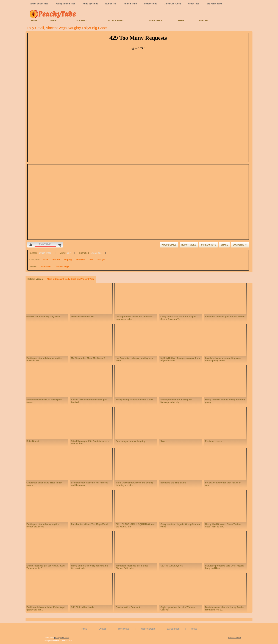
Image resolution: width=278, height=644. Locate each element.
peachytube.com (61, 638)
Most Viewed (116, 20)
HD (91, 260)
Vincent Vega (62, 267)
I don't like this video (60, 245)
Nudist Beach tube (39, 4)
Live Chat (204, 20)
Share (224, 245)
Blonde (56, 260)
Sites (181, 20)
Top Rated (80, 20)
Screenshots (208, 245)
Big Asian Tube (214, 4)
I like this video (30, 245)
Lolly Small (45, 267)
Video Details (169, 245)
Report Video (189, 245)
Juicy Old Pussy (173, 4)
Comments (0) (240, 245)
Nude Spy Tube (90, 4)
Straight (101, 260)
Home (34, 20)
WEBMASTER (235, 638)
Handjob (81, 260)
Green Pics (194, 4)
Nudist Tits (111, 4)
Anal (46, 260)
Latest (53, 20)
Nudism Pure (130, 4)
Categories (154, 20)
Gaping (68, 260)
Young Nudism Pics (65, 4)
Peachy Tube (151, 4)
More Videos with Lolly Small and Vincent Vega (71, 279)
